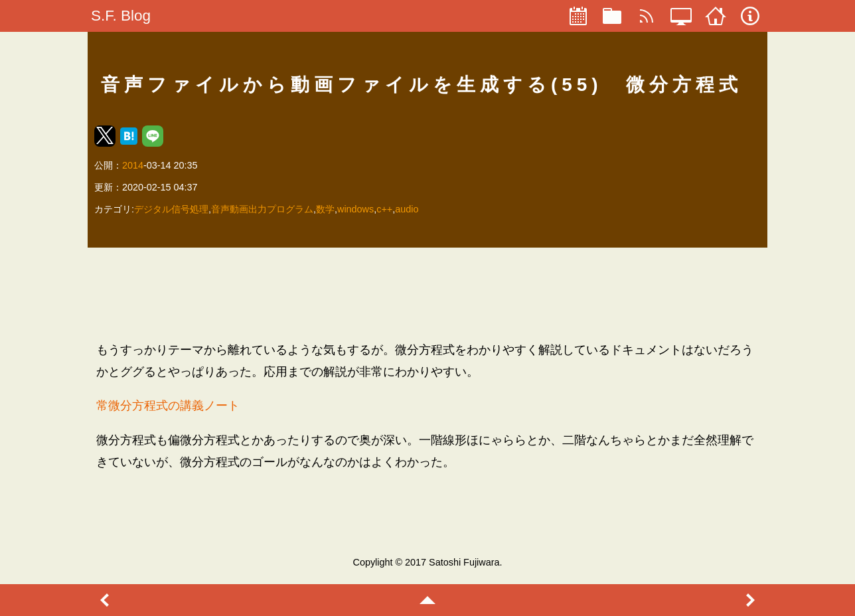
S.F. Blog (121, 16)
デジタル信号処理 (171, 209)
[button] (105, 136)
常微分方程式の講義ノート (168, 406)
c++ (384, 209)
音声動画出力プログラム (262, 209)
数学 (325, 209)
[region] (428, 294)
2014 (133, 165)
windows (355, 209)
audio (407, 209)
